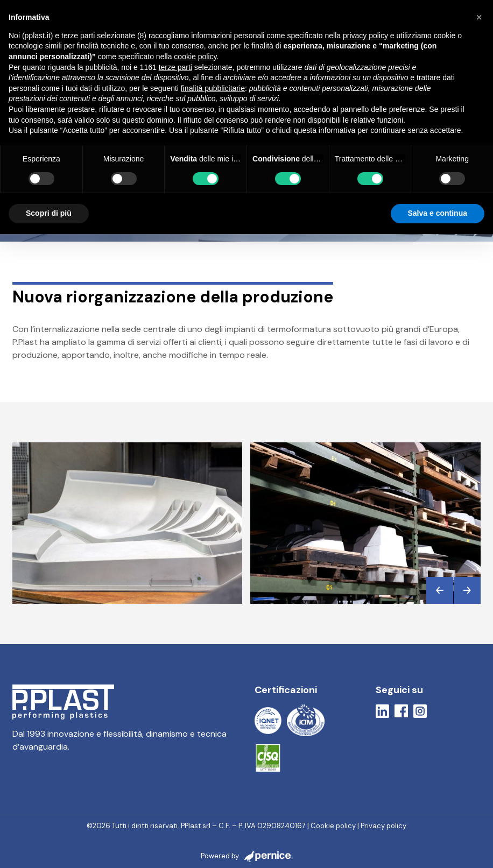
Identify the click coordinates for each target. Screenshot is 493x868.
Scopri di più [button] (49, 213)
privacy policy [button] (365, 36)
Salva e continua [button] (438, 213)
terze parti (175, 67)
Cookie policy (333, 826)
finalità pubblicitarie (213, 88)
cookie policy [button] (195, 57)
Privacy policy (383, 826)
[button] (440, 590)
